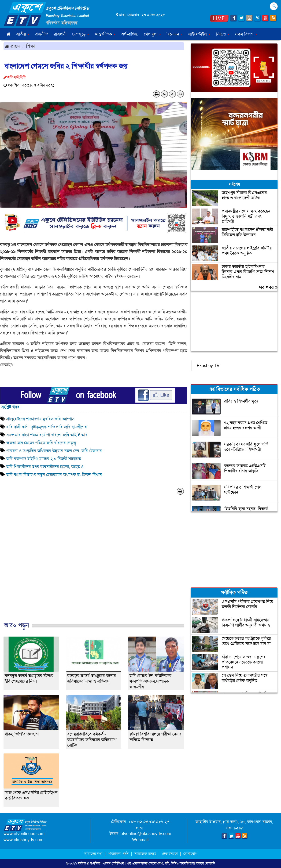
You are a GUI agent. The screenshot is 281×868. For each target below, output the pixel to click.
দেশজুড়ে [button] (81, 34)
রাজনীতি (42, 34)
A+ (180, 94)
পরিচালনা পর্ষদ (118, 854)
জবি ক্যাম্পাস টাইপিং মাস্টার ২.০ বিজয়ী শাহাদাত (44, 459)
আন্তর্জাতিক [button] (105, 34)
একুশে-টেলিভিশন (113, 863)
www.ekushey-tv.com (23, 840)
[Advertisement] (94, 563)
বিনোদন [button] (175, 34)
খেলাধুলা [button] (152, 34)
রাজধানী (60, 34)
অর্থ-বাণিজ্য (130, 34)
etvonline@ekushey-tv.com (146, 834)
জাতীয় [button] (23, 34)
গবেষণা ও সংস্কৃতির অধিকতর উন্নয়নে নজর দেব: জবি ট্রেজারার (54, 451)
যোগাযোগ (190, 854)
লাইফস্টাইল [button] (199, 34)
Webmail (140, 840)
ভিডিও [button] (223, 34)
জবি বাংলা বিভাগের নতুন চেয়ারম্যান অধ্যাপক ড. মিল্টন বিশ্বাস (54, 475)
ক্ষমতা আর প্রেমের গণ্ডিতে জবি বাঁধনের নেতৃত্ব (41, 443)
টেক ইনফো (170, 854)
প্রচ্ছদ (12, 46)
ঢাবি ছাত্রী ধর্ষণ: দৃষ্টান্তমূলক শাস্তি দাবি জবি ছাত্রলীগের (46, 427)
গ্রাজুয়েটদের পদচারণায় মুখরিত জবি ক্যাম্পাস (40, 419)
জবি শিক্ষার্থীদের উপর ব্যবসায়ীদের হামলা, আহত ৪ (45, 467)
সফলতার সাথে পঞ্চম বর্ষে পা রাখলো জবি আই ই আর (47, 435)
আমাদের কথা (94, 854)
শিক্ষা (30, 46)
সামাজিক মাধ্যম (145, 854)
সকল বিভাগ (246, 34)
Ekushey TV (208, 366)
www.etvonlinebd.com (24, 834)
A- (164, 94)
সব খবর (268, 287)
